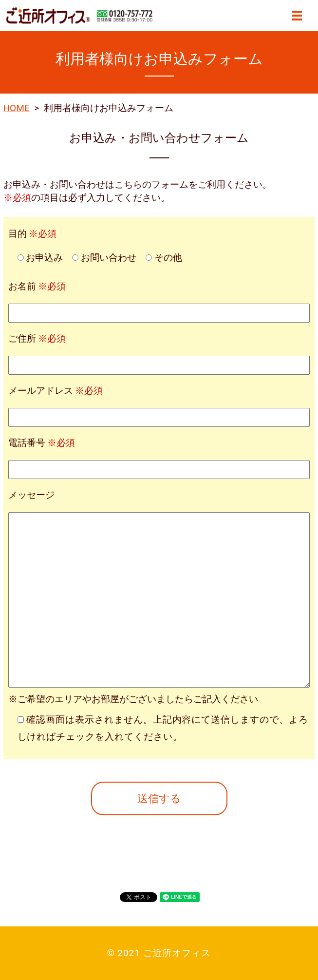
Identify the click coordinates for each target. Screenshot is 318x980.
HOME (17, 108)
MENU (297, 16)
